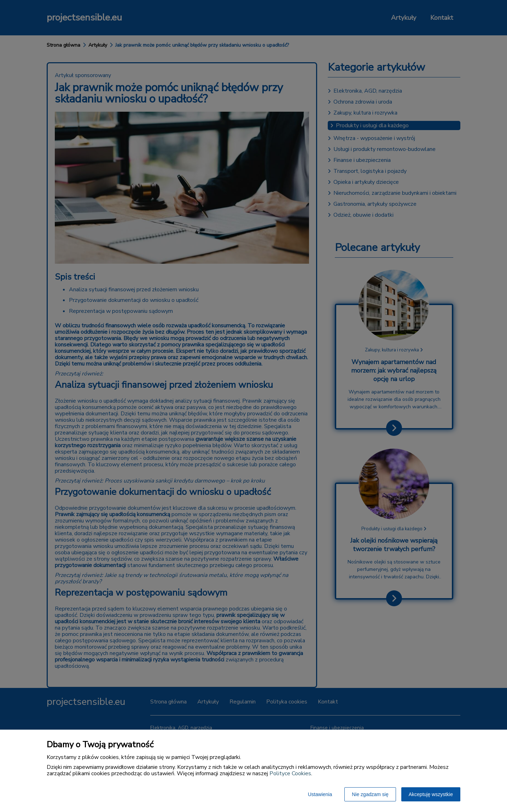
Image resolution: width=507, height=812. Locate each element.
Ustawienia (320, 794)
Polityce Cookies (290, 773)
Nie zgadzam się (370, 794)
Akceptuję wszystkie (431, 794)
